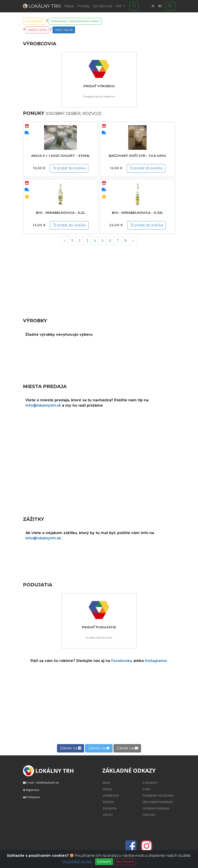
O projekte (150, 783)
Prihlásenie (33, 797)
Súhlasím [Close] (104, 862)
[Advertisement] (99, 279)
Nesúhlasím (125, 862)
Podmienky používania (158, 796)
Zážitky (108, 815)
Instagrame (156, 661)
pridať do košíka (69, 168)
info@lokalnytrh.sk (43, 405)
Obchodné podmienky (158, 802)
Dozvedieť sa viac (77, 862)
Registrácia (33, 790)
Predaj (83, 6)
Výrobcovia (102, 6)
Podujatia (110, 808)
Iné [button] (119, 6)
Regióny (108, 802)
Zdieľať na (71, 748)
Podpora (149, 815)
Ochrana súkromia (156, 808)
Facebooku (122, 661)
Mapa (69, 6)
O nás (147, 789)
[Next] (133, 241)
